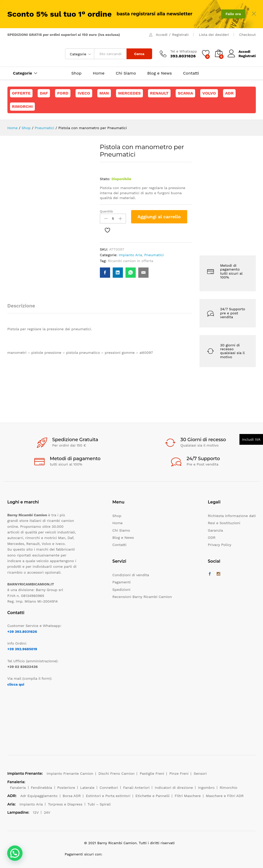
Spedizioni (121, 590)
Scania (185, 93)
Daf (44, 93)
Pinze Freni (179, 773)
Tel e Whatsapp (184, 51)
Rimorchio (229, 788)
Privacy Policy (220, 545)
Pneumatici (154, 255)
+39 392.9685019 (22, 649)
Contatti (191, 73)
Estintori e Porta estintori (108, 796)
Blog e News (160, 73)
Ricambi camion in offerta (130, 261)
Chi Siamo (126, 73)
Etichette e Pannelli (152, 796)
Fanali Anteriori (136, 788)
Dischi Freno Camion (116, 773)
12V (36, 812)
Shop (77, 73)
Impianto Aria (130, 255)
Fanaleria (18, 788)
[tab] (24, 308)
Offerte (21, 93)
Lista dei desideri (214, 35)
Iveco (84, 93)
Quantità (106, 211)
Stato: (105, 179)
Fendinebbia (42, 788)
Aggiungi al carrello (159, 217)
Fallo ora (233, 14)
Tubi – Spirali (99, 804)
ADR (229, 93)
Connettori (109, 788)
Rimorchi (22, 106)
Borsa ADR (72, 796)
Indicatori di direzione (174, 788)
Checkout (248, 35)
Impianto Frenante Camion (70, 773)
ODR (212, 538)
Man (104, 93)
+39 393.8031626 (22, 632)
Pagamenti (122, 582)
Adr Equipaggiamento (39, 796)
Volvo (209, 93)
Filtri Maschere (188, 796)
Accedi (162, 35)
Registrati (180, 35)
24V (47, 812)
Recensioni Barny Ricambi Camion (142, 597)
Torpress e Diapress (65, 804)
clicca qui (16, 684)
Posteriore (66, 788)
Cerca (139, 54)
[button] (15, 853)
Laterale (87, 788)
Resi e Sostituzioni (224, 523)
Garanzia (215, 530)
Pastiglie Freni (152, 773)
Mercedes (129, 93)
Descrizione (21, 306)
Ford (63, 93)
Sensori (200, 773)
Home (99, 73)
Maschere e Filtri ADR (225, 796)
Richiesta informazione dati (232, 516)
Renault (159, 93)
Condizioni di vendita (131, 575)
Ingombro (206, 788)
